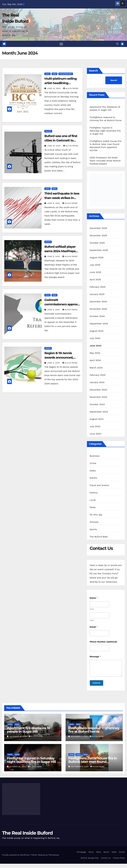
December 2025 (98, 228)
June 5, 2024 (54, 310)
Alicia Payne (71, 89)
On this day (96, 515)
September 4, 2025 (80, 767)
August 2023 (97, 419)
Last (92, 620)
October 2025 (97, 243)
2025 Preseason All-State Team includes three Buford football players (105, 161)
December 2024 (98, 302)
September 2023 (99, 412)
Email (94, 627)
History (48, 131)
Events (93, 478)
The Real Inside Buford (27, 833)
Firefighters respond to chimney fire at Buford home (94, 730)
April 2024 (95, 360)
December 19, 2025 (19, 736)
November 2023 (98, 397)
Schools (94, 522)
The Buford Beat (66, 74)
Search (93, 71)
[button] (117, 44)
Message (95, 657)
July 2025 (95, 265)
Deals (93, 471)
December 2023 (98, 390)
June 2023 (95, 434)
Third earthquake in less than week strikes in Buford (62, 198)
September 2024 (99, 324)
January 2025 (97, 294)
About (91, 852)
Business (95, 456)
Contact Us (106, 858)
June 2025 (95, 272)
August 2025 (97, 258)
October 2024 (97, 316)
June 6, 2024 (54, 256)
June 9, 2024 (54, 203)
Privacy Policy (119, 858)
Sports (48, 242)
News (54, 74)
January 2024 (97, 382)
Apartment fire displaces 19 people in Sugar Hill (28, 730)
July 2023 (95, 427)
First (92, 609)
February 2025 (98, 287)
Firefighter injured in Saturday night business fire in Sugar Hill (105, 131)
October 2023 (97, 404)
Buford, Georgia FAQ (89, 858)
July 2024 (95, 338)
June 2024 (96, 346)
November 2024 (98, 309)
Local (47, 74)
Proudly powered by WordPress (16, 855)
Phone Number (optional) (103, 642)
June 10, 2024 (54, 89)
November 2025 (98, 236)
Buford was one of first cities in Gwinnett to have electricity (61, 141)
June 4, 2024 (54, 363)
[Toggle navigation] (61, 44)
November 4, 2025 (80, 736)
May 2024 (95, 353)
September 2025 (99, 250)
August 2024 (97, 331)
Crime (93, 463)
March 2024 (96, 368)
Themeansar (54, 855)
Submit (96, 683)
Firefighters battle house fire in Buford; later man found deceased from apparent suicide (94, 762)
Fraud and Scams (99, 485)
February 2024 (98, 375)
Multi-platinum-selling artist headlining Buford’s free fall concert (62, 83)
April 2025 (95, 280)
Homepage (81, 852)
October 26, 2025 (18, 767)
